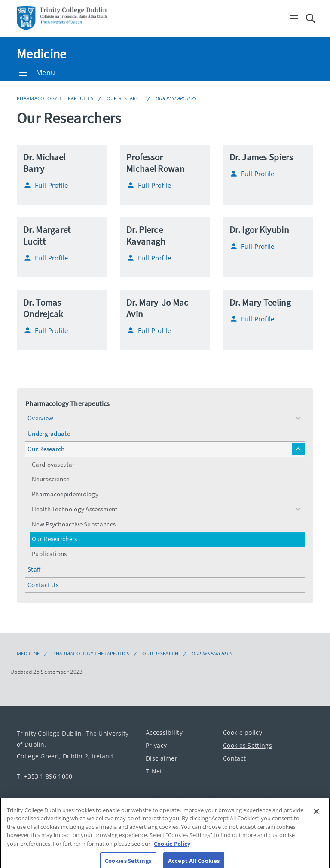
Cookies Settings (247, 745)
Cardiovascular (53, 464)
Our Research (125, 98)
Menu (37, 73)
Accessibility (164, 732)
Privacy (156, 745)
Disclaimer (162, 758)
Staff (34, 569)
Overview (40, 418)
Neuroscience (51, 479)
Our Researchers (176, 98)
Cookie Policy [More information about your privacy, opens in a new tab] (172, 850)
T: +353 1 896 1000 (44, 776)
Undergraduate (49, 433)
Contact (234, 758)
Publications (49, 554)
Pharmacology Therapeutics (55, 98)
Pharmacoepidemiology (65, 494)
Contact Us (43, 585)
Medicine (41, 54)
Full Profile (46, 185)
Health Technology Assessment (75, 509)
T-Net (154, 771)
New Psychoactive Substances (74, 524)
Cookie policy (243, 732)
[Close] (316, 817)
